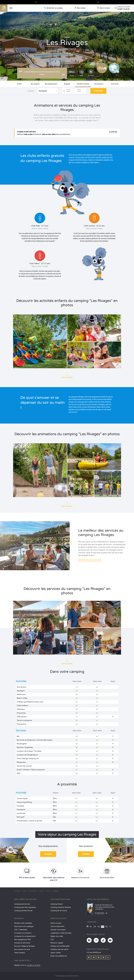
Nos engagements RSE (23, 940)
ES (99, 927)
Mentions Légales (57, 943)
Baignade (67, 84)
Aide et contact (56, 923)
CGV (52, 940)
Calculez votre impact (58, 930)
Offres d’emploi (20, 953)
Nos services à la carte (22, 949)
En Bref (19, 84)
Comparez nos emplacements (25, 936)
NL (91, 927)
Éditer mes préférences (59, 956)
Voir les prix (98, 91)
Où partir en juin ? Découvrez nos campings (67, 2)
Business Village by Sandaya (24, 946)
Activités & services (83, 84)
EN (95, 927)
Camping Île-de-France (59, 911)
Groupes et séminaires (22, 943)
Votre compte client (57, 926)
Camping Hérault (57, 904)
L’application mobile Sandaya (61, 933)
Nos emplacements (51, 84)
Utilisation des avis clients (59, 949)
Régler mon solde (57, 936)
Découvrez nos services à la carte (90, 560)
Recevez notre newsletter (23, 923)
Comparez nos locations (23, 933)
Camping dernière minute (23, 911)
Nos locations (35, 84)
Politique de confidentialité (60, 946)
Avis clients (115, 84)
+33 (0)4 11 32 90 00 (34, 965)
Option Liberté (56, 953)
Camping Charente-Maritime (61, 907)
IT (110, 927)
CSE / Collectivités (21, 930)
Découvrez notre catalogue (24, 926)
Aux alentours (99, 84)
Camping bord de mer (22, 904)
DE (107, 927)
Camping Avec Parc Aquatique (25, 907)
